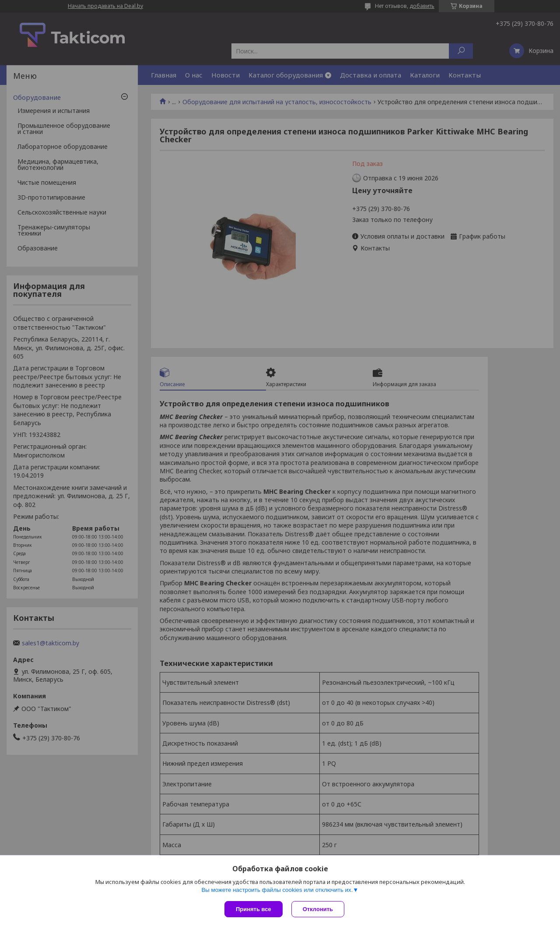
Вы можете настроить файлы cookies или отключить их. (277, 890)
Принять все (254, 909)
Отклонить (318, 909)
